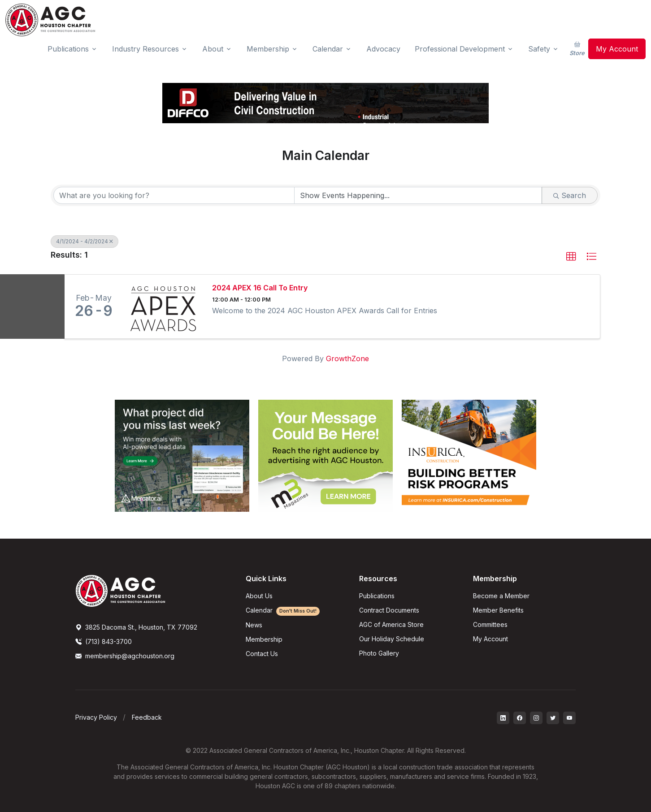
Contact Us (262, 654)
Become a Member (501, 596)
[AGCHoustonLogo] (120, 590)
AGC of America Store (391, 624)
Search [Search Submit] (570, 195)
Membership (264, 639)
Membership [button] (268, 49)
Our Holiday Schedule (392, 639)
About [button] (213, 49)
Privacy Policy (96, 717)
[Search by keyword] (174, 195)
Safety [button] (539, 49)
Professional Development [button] (460, 49)
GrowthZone (347, 358)
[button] (571, 257)
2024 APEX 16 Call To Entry (260, 288)
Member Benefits (498, 610)
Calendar (283, 610)
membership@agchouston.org (125, 656)
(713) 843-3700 (104, 641)
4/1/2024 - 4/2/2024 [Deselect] (85, 241)
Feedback (147, 717)
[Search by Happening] (418, 195)
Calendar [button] (328, 49)
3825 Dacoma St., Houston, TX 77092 (136, 627)
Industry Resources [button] (145, 49)
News (254, 625)
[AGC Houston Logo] (50, 20)
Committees (490, 624)
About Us (259, 596)
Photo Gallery (379, 653)
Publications (377, 596)
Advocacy (383, 49)
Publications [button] (68, 49)
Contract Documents (389, 610)
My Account (617, 49)
